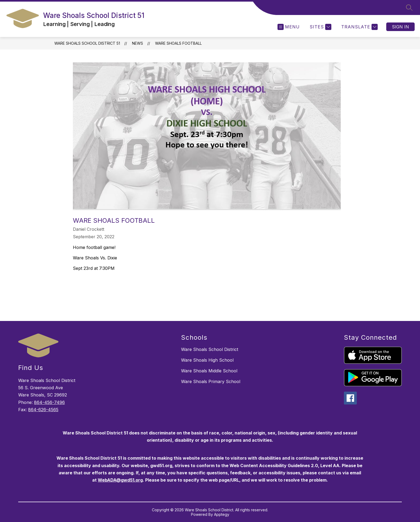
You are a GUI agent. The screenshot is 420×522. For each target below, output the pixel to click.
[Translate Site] (359, 27)
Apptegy (222, 514)
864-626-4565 (43, 410)
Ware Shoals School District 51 (87, 43)
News (138, 43)
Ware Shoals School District (210, 349)
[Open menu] (289, 27)
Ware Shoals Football (178, 43)
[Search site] (409, 7)
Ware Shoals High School (207, 360)
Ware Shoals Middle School (209, 371)
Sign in (400, 27)
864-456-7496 (49, 402)
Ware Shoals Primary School (211, 381)
